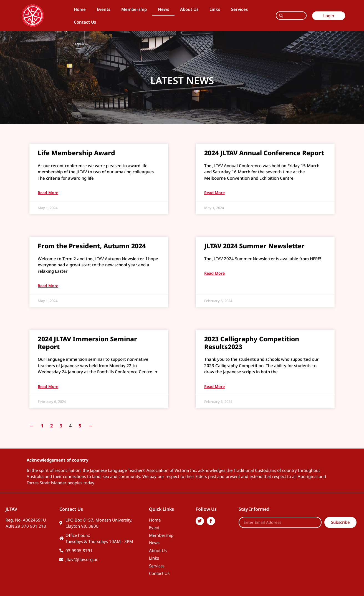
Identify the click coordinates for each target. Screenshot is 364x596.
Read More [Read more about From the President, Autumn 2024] (48, 286)
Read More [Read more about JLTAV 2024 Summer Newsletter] (214, 273)
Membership (134, 9)
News (163, 9)
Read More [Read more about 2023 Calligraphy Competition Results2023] (214, 386)
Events (103, 9)
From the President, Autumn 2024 (92, 246)
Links (215, 9)
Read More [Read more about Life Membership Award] (48, 193)
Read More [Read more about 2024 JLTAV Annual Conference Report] (214, 193)
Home (80, 9)
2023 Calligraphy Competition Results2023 (252, 343)
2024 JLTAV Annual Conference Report (264, 153)
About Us (189, 9)
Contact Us (85, 22)
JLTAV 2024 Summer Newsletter (254, 246)
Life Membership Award (76, 153)
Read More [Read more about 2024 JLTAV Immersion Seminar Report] (48, 386)
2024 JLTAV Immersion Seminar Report (87, 343)
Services (239, 9)
